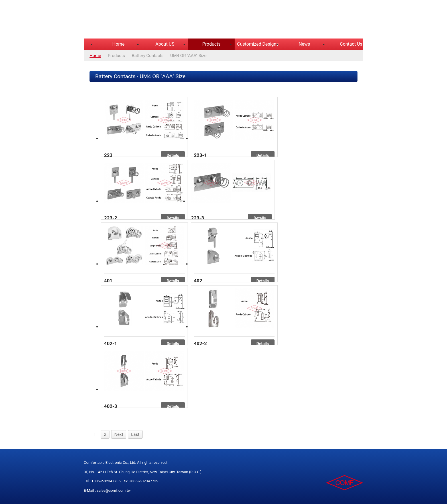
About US (165, 44)
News (304, 44)
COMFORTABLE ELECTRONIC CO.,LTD (155, 20)
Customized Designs (258, 44)
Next (119, 434)
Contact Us (351, 44)
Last (135, 434)
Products (211, 44)
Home (118, 44)
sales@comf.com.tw (114, 490)
